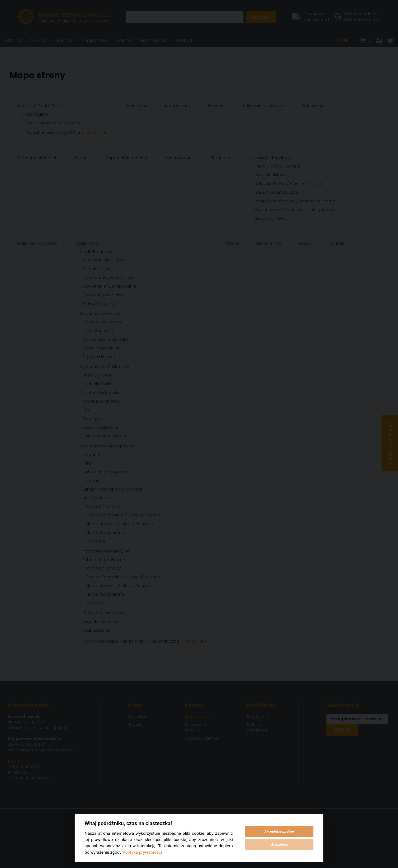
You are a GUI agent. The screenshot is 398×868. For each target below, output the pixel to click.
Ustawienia (279, 845)
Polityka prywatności (142, 852)
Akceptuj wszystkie (279, 831)
